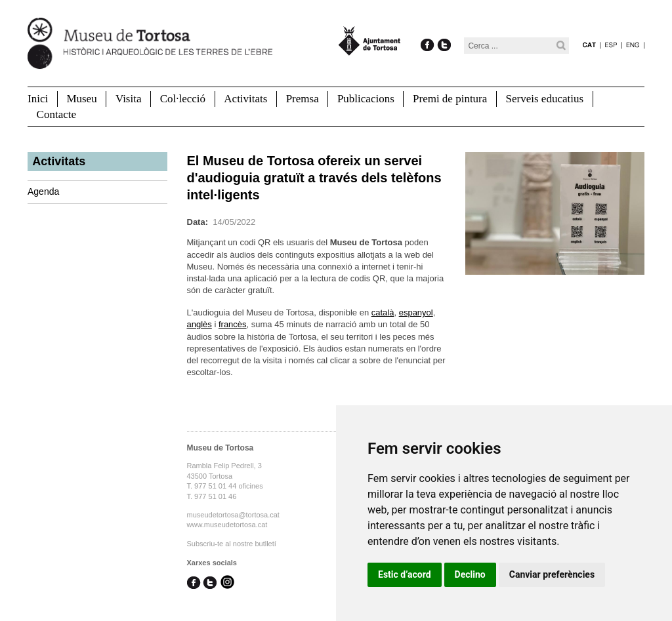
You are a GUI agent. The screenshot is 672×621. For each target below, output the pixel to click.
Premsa (303, 99)
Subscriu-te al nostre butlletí (232, 544)
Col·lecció (183, 99)
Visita (129, 99)
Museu (81, 99)
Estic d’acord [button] (405, 574)
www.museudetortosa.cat (227, 525)
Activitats (245, 99)
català (383, 312)
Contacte (56, 114)
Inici (38, 99)
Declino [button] (470, 574)
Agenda (43, 191)
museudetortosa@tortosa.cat (233, 515)
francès (233, 324)
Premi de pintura (450, 99)
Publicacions (366, 99)
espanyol (416, 312)
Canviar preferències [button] (552, 574)
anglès (199, 324)
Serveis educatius (545, 99)
